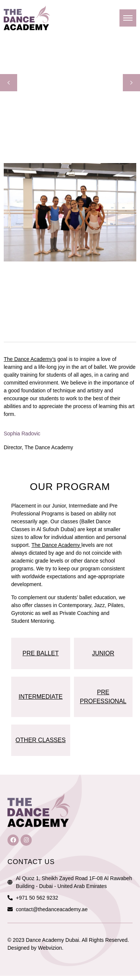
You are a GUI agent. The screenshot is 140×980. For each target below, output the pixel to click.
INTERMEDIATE (41, 697)
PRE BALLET (41, 653)
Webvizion (50, 948)
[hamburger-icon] (128, 18)
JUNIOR (103, 653)
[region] (70, 83)
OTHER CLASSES (41, 740)
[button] (9, 83)
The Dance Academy (56, 545)
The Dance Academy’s (30, 359)
